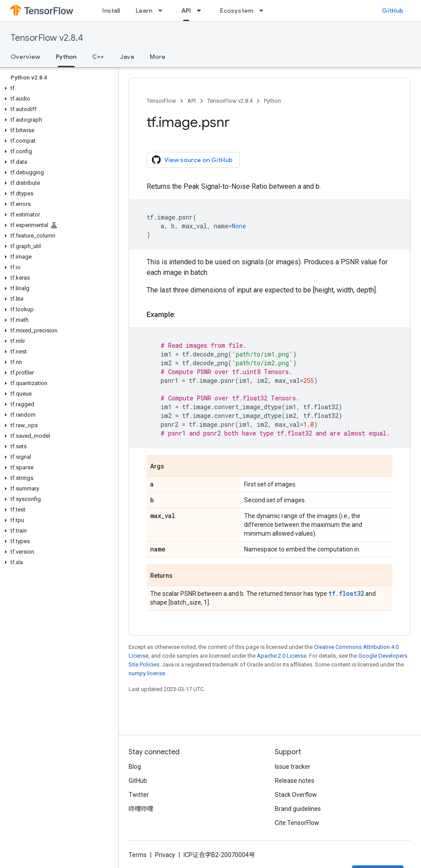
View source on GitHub (192, 160)
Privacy (165, 855)
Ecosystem (237, 11)
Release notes (295, 781)
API (192, 101)
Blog (135, 767)
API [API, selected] (186, 11)
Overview (25, 57)
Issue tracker (293, 767)
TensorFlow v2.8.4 (47, 38)
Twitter (139, 795)
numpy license (147, 673)
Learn (144, 11)
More (158, 57)
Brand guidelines (298, 809)
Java (127, 57)
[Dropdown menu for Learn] (163, 11)
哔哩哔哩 (141, 809)
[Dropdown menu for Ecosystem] (264, 11)
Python (272, 101)
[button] (57, 88)
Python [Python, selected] (66, 57)
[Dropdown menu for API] (202, 11)
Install (111, 11)
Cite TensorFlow (297, 823)
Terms (138, 855)
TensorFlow (161, 101)
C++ (98, 57)
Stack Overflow (296, 795)
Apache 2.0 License (282, 656)
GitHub (393, 11)
